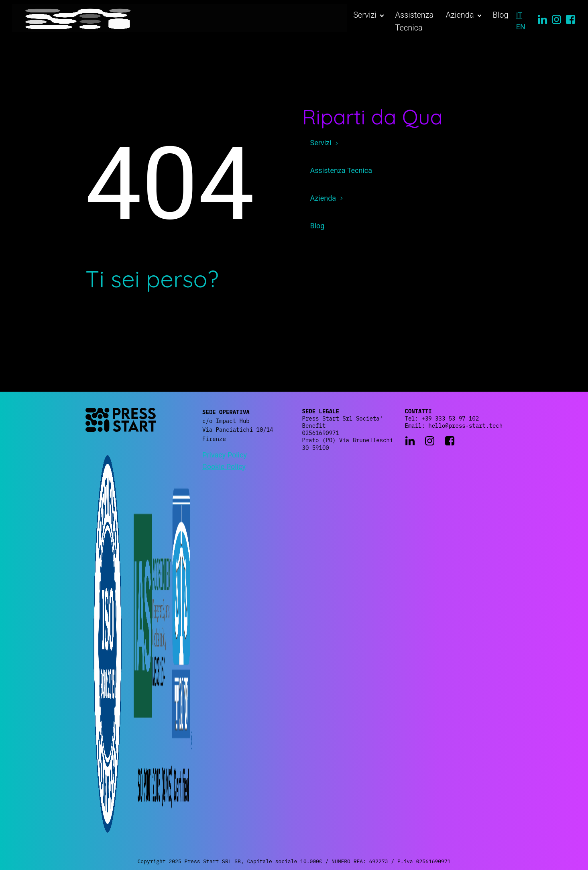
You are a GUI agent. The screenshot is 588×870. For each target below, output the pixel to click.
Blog (501, 15)
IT (519, 15)
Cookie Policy (224, 467)
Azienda (460, 15)
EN (521, 27)
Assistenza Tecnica (415, 21)
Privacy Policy (225, 455)
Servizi (365, 15)
